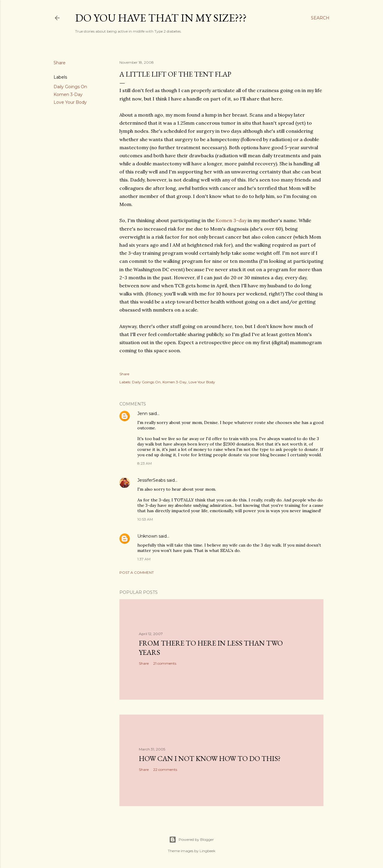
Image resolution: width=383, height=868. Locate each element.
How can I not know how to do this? (210, 758)
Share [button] (60, 63)
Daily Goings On (70, 87)
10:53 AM (145, 519)
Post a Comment (137, 572)
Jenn (142, 414)
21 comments (165, 663)
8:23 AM (145, 463)
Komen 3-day (232, 220)
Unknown (147, 536)
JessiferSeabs (151, 480)
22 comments (165, 769)
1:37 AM (144, 559)
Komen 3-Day (68, 94)
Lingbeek (208, 851)
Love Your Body (70, 102)
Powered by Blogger (191, 840)
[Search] (320, 18)
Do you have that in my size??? (161, 18)
